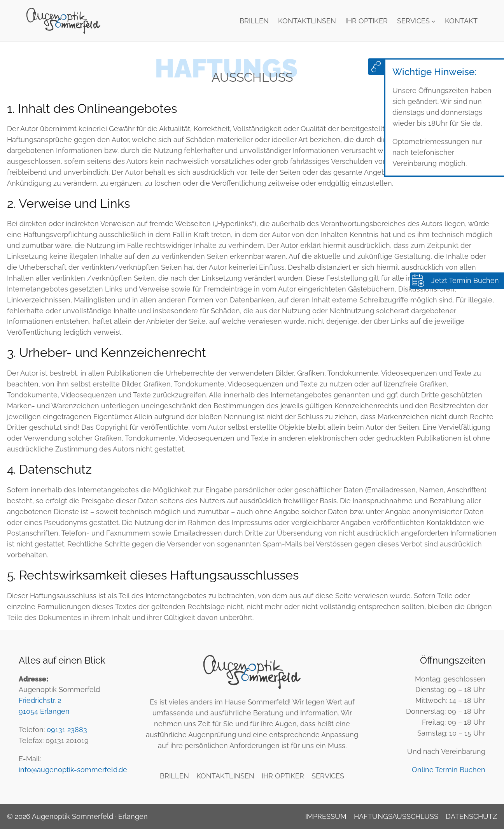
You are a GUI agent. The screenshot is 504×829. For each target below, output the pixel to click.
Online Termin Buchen (449, 770)
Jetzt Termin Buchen (465, 280)
